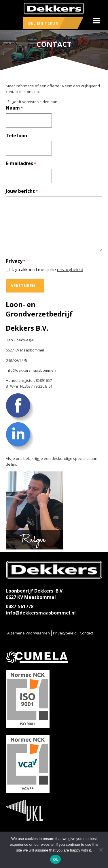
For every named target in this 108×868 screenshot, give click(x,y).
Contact (86, 633)
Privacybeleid (65, 633)
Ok (55, 859)
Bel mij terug (43, 23)
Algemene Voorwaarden (29, 633)
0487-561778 (20, 606)
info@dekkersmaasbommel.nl (32, 370)
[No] (101, 850)
